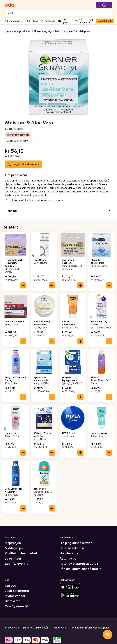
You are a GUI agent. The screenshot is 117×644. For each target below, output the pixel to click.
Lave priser (13, 558)
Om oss (10, 586)
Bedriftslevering (17, 564)
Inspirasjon (13, 543)
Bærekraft (12, 601)
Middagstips (14, 548)
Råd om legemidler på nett (81, 569)
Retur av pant (70, 558)
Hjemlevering (69, 553)
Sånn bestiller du (72, 548)
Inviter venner (15, 596)
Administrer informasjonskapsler (90, 628)
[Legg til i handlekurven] (23, 285)
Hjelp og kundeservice (76, 543)
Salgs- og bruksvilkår (35, 628)
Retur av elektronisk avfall (79, 564)
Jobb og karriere (17, 591)
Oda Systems (17, 606)
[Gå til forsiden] (9, 5)
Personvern (59, 628)
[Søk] (8, 13)
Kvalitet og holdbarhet (21, 553)
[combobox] (60, 13)
